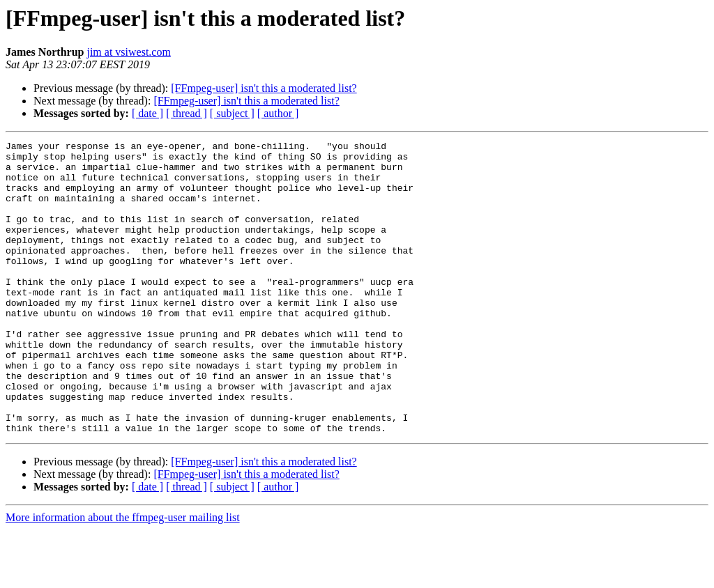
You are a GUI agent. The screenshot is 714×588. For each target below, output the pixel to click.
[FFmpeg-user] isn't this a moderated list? (264, 88)
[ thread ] (187, 113)
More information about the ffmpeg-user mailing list (123, 576)
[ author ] (278, 113)
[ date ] (147, 113)
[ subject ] (232, 113)
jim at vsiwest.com (128, 52)
